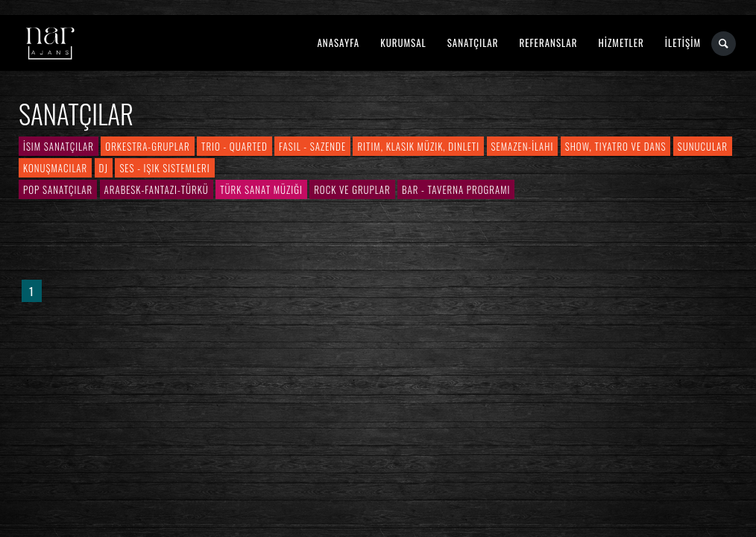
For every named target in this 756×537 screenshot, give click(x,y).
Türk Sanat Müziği (261, 189)
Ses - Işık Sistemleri (164, 168)
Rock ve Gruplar (352, 189)
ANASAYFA (338, 43)
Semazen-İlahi (523, 146)
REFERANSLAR (549, 43)
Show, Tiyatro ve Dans (616, 146)
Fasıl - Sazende (312, 146)
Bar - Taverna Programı (456, 189)
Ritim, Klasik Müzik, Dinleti (418, 146)
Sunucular (703, 146)
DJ (104, 168)
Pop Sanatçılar (58, 189)
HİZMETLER (621, 43)
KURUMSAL (403, 43)
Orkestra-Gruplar (147, 146)
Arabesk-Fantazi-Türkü (157, 189)
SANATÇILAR (473, 43)
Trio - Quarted (234, 146)
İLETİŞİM (683, 43)
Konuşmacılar (55, 168)
